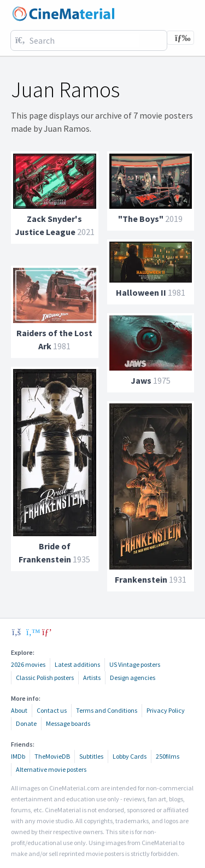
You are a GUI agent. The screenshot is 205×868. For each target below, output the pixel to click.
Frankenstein (141, 579)
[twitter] (32, 632)
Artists (92, 678)
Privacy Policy (166, 710)
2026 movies (28, 664)
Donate (26, 723)
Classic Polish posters (45, 678)
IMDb (18, 756)
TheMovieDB (52, 756)
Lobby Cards (130, 756)
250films (168, 756)
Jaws (141, 380)
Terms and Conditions (107, 710)
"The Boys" (141, 219)
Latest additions (77, 664)
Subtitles (91, 756)
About (19, 710)
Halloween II (141, 292)
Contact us (52, 710)
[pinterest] (47, 632)
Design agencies (133, 678)
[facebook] (16, 632)
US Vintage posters (135, 664)
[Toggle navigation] (180, 38)
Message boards (68, 723)
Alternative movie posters (51, 769)
